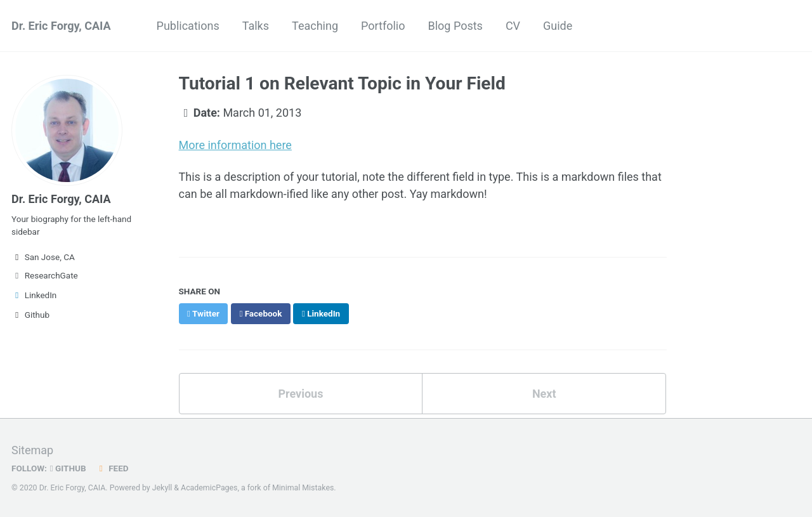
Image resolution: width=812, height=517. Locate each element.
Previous (300, 394)
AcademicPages (209, 488)
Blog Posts (455, 26)
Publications (188, 26)
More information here (235, 145)
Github (30, 315)
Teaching (315, 26)
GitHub (68, 468)
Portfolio (383, 26)
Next (544, 394)
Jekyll (162, 488)
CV (513, 26)
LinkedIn (34, 295)
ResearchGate (45, 275)
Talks (256, 26)
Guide (558, 26)
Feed (112, 468)
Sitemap (32, 450)
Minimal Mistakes (303, 488)
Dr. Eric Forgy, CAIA (61, 26)
